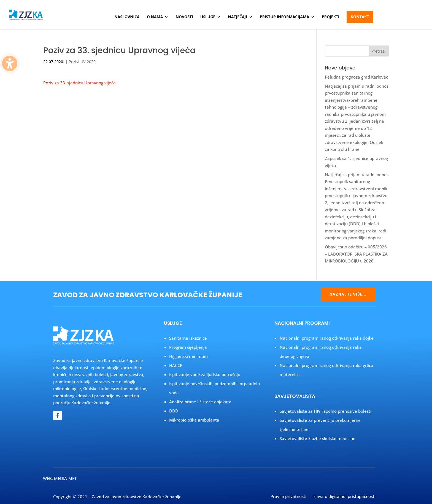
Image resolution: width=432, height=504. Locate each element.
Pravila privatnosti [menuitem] (288, 497)
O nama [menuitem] (155, 17)
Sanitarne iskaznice (188, 338)
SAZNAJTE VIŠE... (348, 294)
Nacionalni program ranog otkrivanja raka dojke (327, 338)
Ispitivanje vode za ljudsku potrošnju (205, 374)
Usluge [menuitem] (208, 17)
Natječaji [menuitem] (237, 17)
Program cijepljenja (188, 347)
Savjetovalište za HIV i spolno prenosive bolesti (326, 411)
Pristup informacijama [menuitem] (284, 17)
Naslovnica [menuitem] (127, 17)
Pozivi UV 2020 (82, 62)
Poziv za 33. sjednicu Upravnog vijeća (79, 83)
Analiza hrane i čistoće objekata (200, 402)
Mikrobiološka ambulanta (194, 420)
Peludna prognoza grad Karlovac (356, 77)
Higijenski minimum (188, 356)
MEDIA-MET (65, 478)
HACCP (176, 365)
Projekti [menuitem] (331, 17)
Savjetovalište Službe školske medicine (318, 438)
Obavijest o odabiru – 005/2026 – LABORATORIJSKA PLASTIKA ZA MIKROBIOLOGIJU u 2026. (356, 254)
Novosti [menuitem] (184, 17)
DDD (174, 411)
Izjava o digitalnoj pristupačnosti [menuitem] (344, 497)
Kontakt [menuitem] (360, 17)
